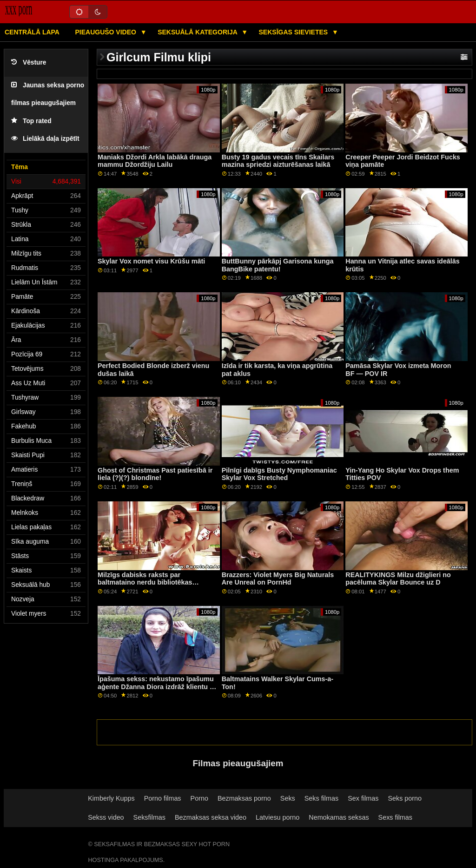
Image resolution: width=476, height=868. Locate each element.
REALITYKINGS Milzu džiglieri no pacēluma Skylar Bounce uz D (398, 579)
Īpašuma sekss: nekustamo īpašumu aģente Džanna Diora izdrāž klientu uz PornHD (157, 687)
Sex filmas (363, 798)
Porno (199, 798)
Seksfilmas (149, 817)
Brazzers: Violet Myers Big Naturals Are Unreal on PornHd (278, 579)
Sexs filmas (395, 817)
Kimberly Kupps (111, 798)
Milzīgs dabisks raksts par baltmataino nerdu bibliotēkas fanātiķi (145, 582)
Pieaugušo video (106, 32)
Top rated (31, 121)
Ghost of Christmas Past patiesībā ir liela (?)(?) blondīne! (155, 474)
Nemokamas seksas (339, 817)
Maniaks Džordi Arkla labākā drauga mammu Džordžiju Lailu (155, 161)
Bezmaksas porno (244, 798)
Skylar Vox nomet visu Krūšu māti (151, 261)
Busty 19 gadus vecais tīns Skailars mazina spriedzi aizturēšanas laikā (278, 161)
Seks (288, 798)
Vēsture (29, 62)
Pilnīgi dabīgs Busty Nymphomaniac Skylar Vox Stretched (279, 474)
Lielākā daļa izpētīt (45, 139)
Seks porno (405, 798)
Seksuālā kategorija (198, 32)
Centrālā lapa (32, 32)
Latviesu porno (278, 817)
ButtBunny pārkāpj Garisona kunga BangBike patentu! (278, 265)
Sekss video (106, 817)
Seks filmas (321, 798)
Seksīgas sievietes (294, 32)
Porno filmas (163, 798)
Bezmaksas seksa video (211, 817)
